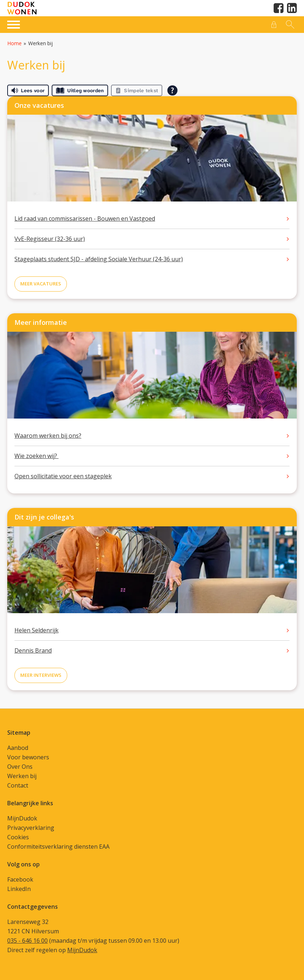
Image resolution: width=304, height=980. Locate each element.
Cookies (18, 837)
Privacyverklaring (31, 828)
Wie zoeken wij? (37, 456)
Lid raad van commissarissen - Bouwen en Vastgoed (85, 219)
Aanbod (18, 748)
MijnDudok (22, 818)
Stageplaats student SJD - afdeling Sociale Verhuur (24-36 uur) (99, 259)
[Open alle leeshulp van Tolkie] (172, 90)
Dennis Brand (33, 650)
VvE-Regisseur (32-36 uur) (50, 239)
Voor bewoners (28, 757)
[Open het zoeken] (289, 25)
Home (14, 43)
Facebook (20, 879)
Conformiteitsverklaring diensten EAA (58, 847)
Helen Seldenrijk (37, 630)
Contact (18, 785)
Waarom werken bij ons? (48, 436)
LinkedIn (19, 889)
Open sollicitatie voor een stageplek (63, 476)
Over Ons (20, 767)
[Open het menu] (14, 24)
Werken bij (22, 776)
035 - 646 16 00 (27, 941)
